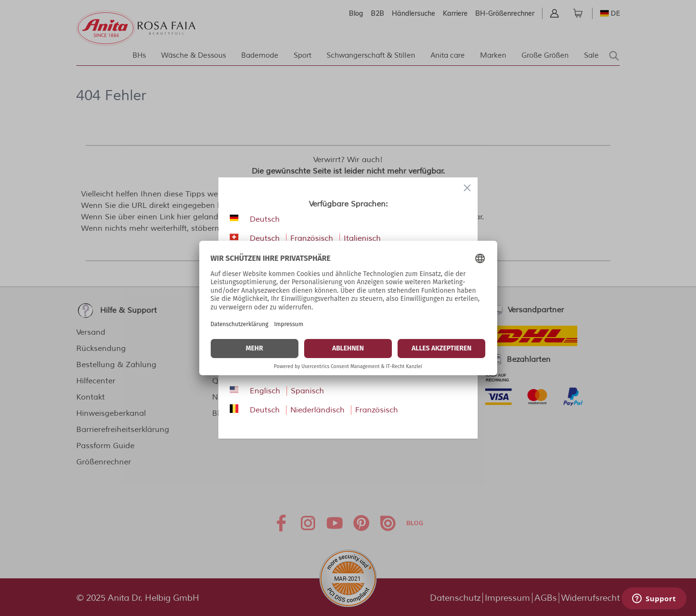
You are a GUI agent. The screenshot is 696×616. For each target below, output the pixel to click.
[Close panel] (467, 188)
